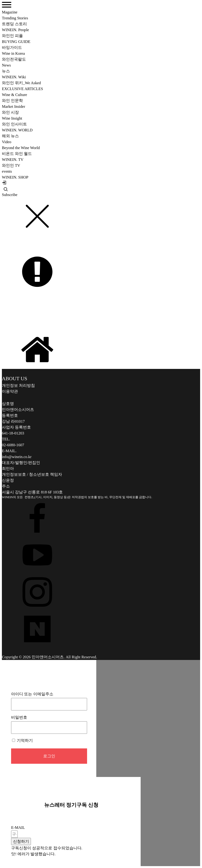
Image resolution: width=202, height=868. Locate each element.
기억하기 (22, 741)
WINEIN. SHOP (15, 177)
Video (7, 142)
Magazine (10, 12)
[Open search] (6, 189)
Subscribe (10, 195)
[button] (21, 841)
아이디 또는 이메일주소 (32, 694)
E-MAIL (18, 828)
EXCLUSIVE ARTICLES (22, 89)
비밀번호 (19, 717)
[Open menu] (7, 5)
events (7, 171)
